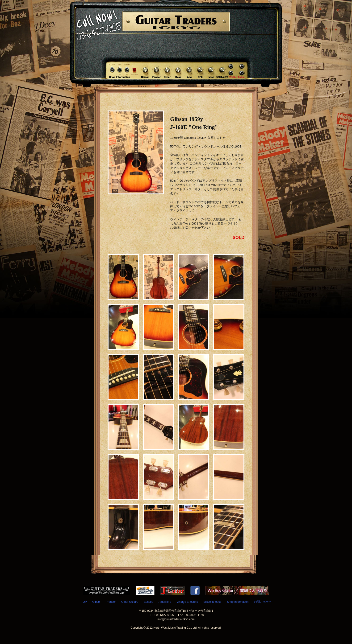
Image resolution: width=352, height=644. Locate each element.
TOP (84, 602)
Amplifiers (165, 602)
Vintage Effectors (187, 602)
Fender (111, 602)
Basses (148, 602)
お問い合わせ (263, 602)
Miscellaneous (212, 602)
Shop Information (238, 602)
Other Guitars (130, 602)
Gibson (97, 602)
